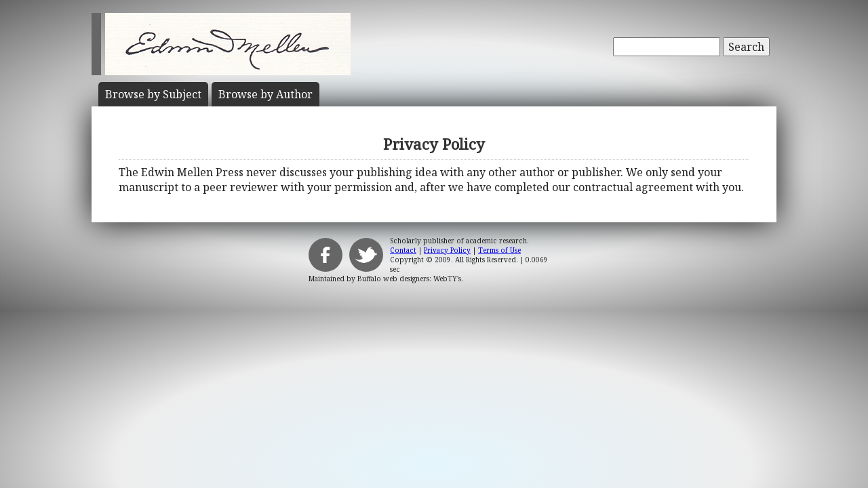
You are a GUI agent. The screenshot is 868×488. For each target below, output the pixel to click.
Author (265, 94)
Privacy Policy (447, 250)
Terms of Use (499, 250)
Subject (153, 94)
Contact (403, 250)
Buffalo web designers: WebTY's (409, 279)
